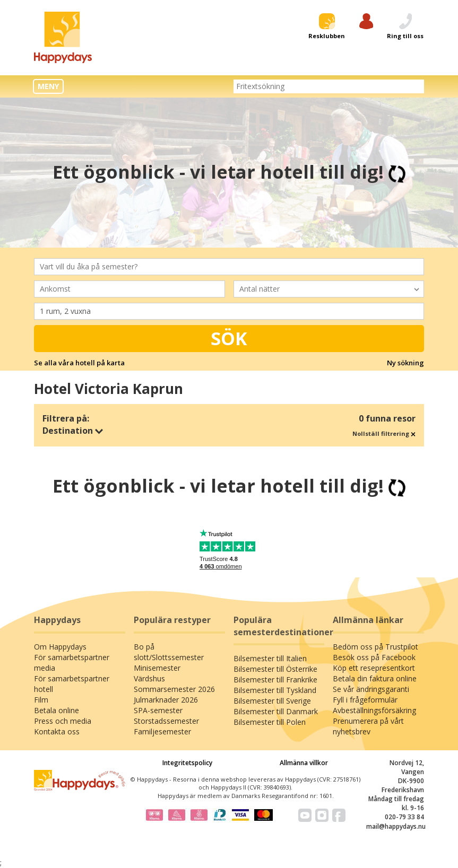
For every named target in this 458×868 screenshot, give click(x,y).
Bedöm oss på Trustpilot (375, 647)
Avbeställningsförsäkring (374, 710)
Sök (229, 338)
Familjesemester (162, 731)
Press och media (63, 721)
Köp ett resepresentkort (374, 668)
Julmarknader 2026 (166, 700)
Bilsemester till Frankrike (275, 680)
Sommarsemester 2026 (174, 689)
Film (41, 700)
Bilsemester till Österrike (275, 669)
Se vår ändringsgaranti (371, 689)
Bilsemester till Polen (270, 722)
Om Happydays (60, 647)
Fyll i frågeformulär (365, 700)
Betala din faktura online (375, 678)
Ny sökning (405, 363)
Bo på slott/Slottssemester (169, 652)
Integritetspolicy (187, 763)
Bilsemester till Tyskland (275, 690)
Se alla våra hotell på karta (79, 363)
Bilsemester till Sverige (272, 701)
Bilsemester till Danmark (276, 711)
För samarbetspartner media (72, 663)
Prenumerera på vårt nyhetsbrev (368, 726)
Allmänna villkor (304, 763)
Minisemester (157, 668)
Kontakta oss (57, 731)
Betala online (57, 710)
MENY (48, 86)
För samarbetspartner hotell (72, 684)
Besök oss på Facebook (374, 657)
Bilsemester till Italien (270, 658)
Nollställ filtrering (384, 433)
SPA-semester (158, 710)
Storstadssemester (166, 721)
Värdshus (149, 678)
